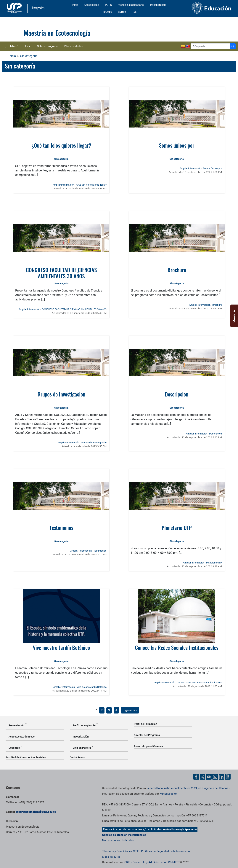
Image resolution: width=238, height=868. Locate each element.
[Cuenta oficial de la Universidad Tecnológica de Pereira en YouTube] (209, 777)
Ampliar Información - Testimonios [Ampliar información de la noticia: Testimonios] (88, 551)
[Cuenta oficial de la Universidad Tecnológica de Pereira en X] (202, 777)
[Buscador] (233, 46)
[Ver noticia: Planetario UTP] (177, 496)
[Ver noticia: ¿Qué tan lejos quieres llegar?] (61, 114)
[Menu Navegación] (12, 46)
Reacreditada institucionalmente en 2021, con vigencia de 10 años (187, 788)
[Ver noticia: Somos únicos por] (177, 114)
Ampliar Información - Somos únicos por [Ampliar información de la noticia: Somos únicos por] (201, 168)
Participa (107, 12)
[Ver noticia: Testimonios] (61, 496)
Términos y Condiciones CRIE (120, 851)
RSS (134, 12)
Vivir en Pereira (82, 748)
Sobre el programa (48, 46)
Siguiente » (130, 710)
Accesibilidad (92, 5)
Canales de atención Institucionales (124, 835)
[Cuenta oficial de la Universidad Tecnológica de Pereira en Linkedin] (221, 777)
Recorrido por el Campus (148, 746)
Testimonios (61, 528)
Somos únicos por (177, 145)
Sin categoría (29, 56)
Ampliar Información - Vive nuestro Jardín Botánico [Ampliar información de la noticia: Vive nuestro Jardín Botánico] (80, 687)
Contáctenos (77, 757)
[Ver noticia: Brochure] (177, 238)
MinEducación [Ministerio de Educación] (169, 794)
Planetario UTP (177, 528)
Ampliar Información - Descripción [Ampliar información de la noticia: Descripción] (204, 434)
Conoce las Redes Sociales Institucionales (177, 648)
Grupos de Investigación (61, 394)
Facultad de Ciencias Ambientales (26, 757)
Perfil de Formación (145, 724)
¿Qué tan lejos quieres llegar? (61, 145)
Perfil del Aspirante (84, 725)
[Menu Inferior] (234, 316)
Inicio (75, 5)
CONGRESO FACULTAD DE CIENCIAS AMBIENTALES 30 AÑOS (61, 273)
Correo (122, 12)
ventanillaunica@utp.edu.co (180, 829)
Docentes (14, 748)
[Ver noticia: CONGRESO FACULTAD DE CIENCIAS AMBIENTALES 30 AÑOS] (61, 238)
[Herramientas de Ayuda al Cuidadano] (228, 777)
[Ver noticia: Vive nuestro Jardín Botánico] (61, 616)
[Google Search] (211, 46)
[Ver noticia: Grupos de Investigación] (61, 363)
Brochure (177, 270)
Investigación (81, 737)
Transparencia (158, 5)
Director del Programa (147, 735)
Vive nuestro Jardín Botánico (61, 648)
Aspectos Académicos (22, 737)
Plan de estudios (74, 46)
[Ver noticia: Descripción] (177, 363)
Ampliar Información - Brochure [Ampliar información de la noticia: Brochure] (205, 305)
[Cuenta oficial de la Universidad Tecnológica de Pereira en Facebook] (196, 777)
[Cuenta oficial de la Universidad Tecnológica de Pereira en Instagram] (215, 777)
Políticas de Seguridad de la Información (166, 851)
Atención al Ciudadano (131, 5)
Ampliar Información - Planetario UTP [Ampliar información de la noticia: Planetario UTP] (202, 563)
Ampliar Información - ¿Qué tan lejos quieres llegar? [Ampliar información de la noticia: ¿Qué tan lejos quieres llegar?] (80, 185)
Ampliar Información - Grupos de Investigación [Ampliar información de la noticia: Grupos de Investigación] (82, 443)
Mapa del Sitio (111, 857)
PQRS (108, 5)
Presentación (16, 725)
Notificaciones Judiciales (118, 840)
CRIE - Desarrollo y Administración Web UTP (152, 862)
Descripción (177, 394)
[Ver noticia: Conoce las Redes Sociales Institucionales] (177, 616)
